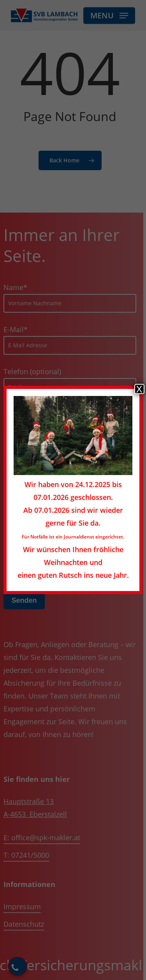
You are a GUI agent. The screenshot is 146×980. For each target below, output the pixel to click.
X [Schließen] (139, 389)
